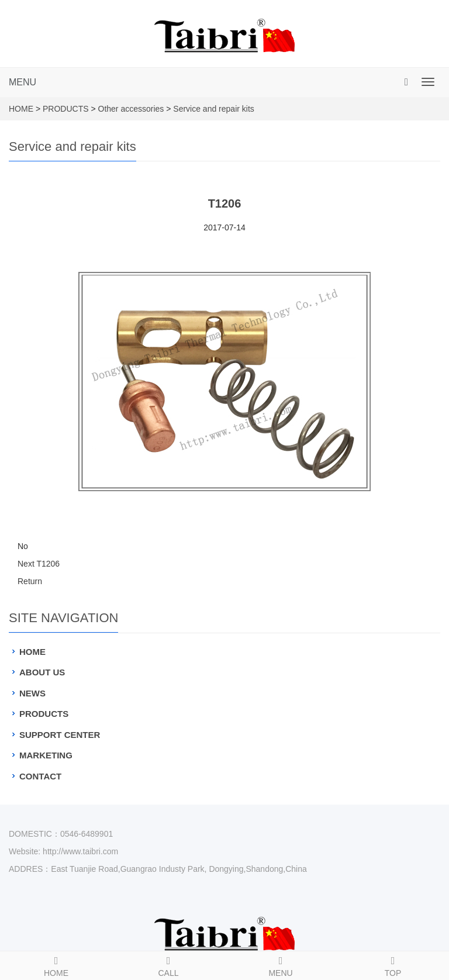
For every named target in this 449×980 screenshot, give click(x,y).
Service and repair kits (214, 109)
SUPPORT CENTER (60, 735)
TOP (393, 965)
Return (30, 581)
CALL (168, 965)
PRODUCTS (66, 109)
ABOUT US (42, 672)
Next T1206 (39, 564)
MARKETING (46, 755)
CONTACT (40, 776)
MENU (23, 82)
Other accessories (131, 109)
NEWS (32, 693)
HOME (21, 109)
